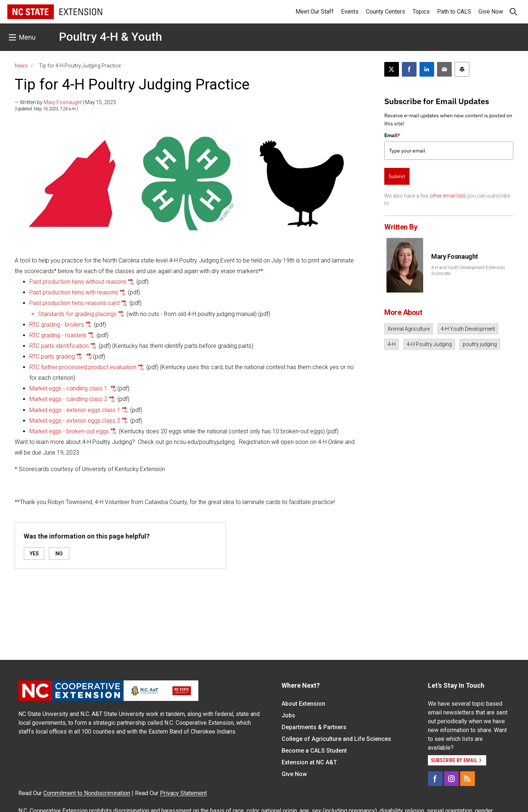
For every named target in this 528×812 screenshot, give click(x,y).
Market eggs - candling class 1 (69, 388)
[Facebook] (435, 779)
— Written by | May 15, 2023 (65, 102)
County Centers (386, 12)
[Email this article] (444, 69)
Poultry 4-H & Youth (111, 37)
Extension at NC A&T (309, 762)
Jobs (288, 715)
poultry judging (480, 344)
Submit (397, 176)
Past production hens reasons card (74, 303)
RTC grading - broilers (57, 325)
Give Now (491, 12)
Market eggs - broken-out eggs (69, 431)
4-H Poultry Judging (429, 344)
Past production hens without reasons (78, 282)
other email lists (448, 196)
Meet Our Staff (315, 12)
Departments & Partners (314, 727)
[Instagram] (451, 779)
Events (350, 12)
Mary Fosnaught (63, 102)
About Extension (303, 704)
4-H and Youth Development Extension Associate (468, 271)
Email (392, 135)
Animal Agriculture (409, 329)
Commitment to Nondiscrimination (87, 793)
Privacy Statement (183, 793)
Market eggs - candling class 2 (68, 399)
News (21, 66)
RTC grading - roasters (58, 335)
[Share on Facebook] (409, 69)
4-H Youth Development (468, 329)
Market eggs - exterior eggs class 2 (75, 421)
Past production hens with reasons (74, 292)
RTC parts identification (59, 346)
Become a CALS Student (314, 751)
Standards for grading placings (77, 314)
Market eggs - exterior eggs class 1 (75, 410)
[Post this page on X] (392, 69)
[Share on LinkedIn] (427, 69)
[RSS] (467, 779)
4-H (392, 344)
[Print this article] (462, 69)
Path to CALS (454, 12)
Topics (421, 12)
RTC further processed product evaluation (83, 367)
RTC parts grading (52, 357)
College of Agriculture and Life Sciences (336, 739)
